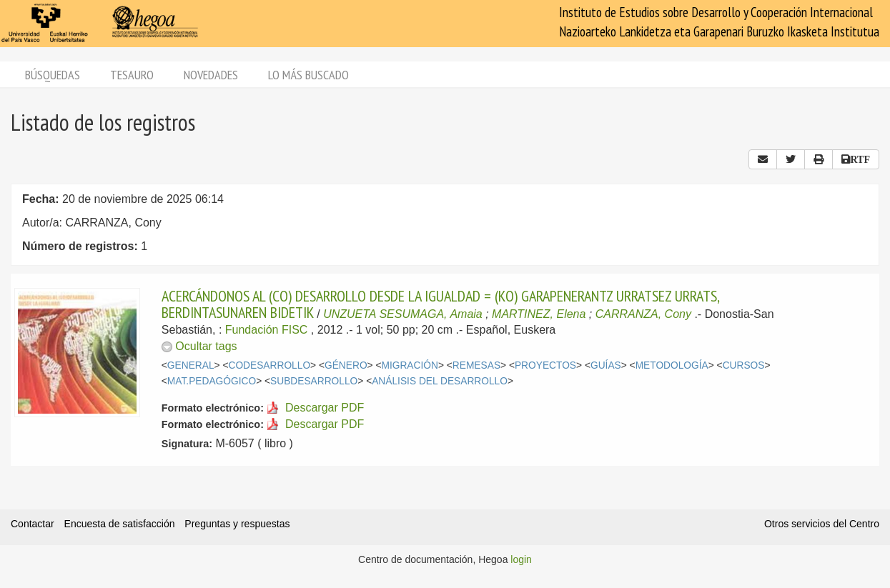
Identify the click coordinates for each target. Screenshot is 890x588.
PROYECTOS (545, 365)
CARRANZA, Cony (643, 314)
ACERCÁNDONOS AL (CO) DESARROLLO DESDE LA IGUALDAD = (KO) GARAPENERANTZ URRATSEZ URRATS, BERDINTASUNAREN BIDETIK (440, 304)
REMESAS (476, 365)
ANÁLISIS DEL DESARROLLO (440, 381)
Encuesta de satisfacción (120, 524)
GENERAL (191, 365)
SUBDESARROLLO (314, 381)
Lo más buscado (308, 75)
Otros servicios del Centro (822, 524)
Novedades (211, 75)
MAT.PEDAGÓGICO (212, 381)
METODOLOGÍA (672, 365)
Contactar (33, 524)
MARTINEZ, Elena (539, 314)
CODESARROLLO (269, 365)
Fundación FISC (267, 330)
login (521, 559)
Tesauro (132, 75)
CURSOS (744, 365)
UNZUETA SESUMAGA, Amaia (403, 314)
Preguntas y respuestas (237, 524)
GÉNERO (346, 365)
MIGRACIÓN (409, 365)
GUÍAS (606, 365)
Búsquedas (53, 75)
